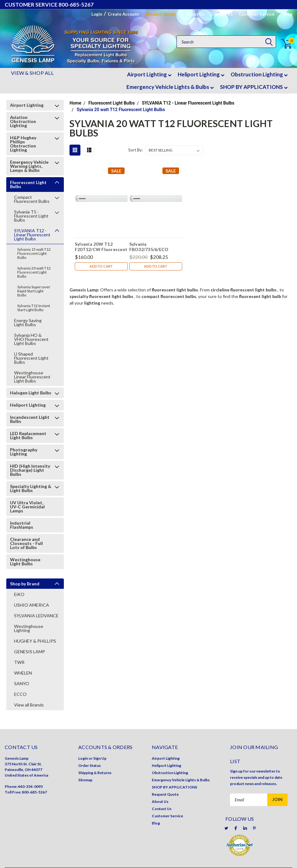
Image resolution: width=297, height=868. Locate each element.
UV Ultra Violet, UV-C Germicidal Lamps (27, 507)
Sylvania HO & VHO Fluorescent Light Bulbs (31, 339)
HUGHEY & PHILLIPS (35, 641)
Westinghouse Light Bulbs (25, 562)
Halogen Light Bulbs (31, 393)
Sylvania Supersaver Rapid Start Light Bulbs (34, 291)
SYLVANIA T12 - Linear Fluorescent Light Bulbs (32, 235)
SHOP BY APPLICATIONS (254, 87)
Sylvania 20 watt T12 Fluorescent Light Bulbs (34, 272)
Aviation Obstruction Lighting (23, 121)
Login (97, 14)
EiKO (19, 594)
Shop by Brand (25, 584)
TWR (19, 662)
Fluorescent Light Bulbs (28, 184)
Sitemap (85, 780)
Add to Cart (101, 266)
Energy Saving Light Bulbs (28, 322)
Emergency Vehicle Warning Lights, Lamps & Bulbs (29, 166)
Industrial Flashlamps (22, 525)
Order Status (90, 765)
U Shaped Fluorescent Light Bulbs (31, 358)
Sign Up (100, 758)
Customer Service (257, 14)
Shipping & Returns (95, 773)
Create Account (123, 14)
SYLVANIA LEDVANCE (36, 616)
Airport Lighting (149, 74)
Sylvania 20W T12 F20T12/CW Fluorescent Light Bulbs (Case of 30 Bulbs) (101, 247)
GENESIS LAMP (30, 652)
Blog (288, 14)
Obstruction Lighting (259, 74)
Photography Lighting (24, 452)
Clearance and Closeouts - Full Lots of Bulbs (26, 543)
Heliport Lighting (201, 74)
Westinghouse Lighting (29, 628)
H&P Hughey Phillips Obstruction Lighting (23, 144)
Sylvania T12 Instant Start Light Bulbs (34, 308)
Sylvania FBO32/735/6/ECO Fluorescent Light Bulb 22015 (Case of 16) (154, 247)
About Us (195, 14)
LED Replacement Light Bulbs (28, 435)
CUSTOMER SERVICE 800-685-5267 (49, 5)
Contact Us (222, 14)
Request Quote (160, 14)
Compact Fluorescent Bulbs (32, 199)
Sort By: (136, 150)
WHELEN (23, 673)
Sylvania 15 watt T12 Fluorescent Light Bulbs (34, 253)
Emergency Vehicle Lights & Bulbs (170, 87)
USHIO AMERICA (32, 605)
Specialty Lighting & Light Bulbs (31, 488)
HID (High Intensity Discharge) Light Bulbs (30, 470)
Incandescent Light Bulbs (30, 419)
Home (75, 103)
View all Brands (29, 705)
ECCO (20, 694)
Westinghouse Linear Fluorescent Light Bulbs (32, 377)
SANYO (22, 683)
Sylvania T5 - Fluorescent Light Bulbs (31, 216)
